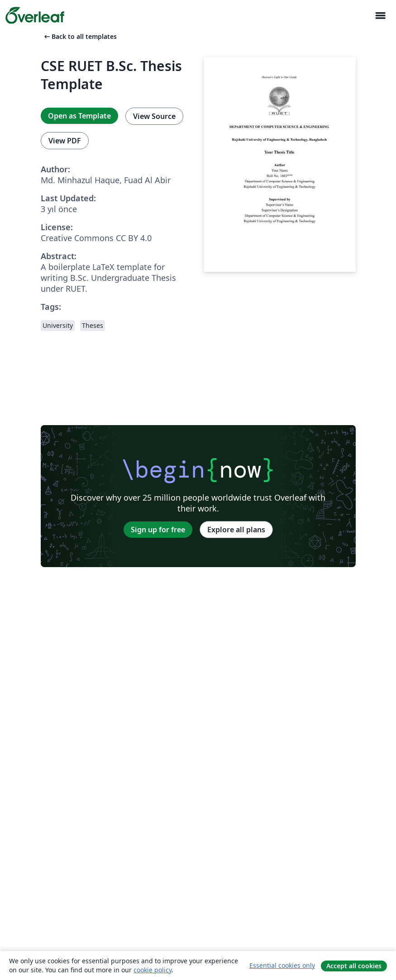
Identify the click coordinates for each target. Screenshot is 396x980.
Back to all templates (80, 36)
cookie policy (153, 970)
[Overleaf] (35, 15)
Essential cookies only (282, 965)
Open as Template (79, 116)
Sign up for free (158, 530)
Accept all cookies (354, 966)
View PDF (65, 141)
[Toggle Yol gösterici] (380, 16)
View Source (154, 116)
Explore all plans (236, 530)
